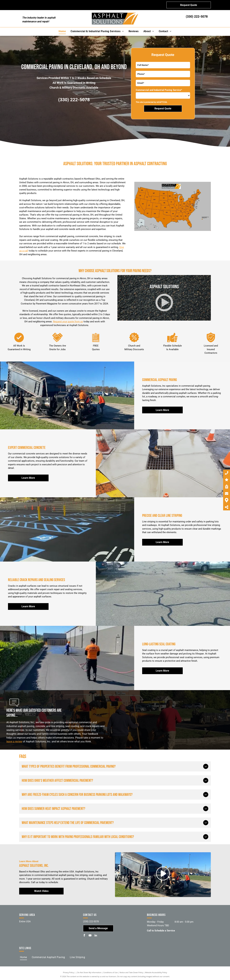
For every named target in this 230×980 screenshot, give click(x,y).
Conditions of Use (110, 972)
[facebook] (84, 936)
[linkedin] (96, 936)
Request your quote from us (68, 322)
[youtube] (90, 936)
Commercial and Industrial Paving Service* (159, 90)
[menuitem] (62, 31)
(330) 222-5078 (197, 16)
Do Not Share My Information (89, 972)
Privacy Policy (68, 972)
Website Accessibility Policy (156, 972)
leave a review (14, 742)
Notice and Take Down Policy (131, 972)
